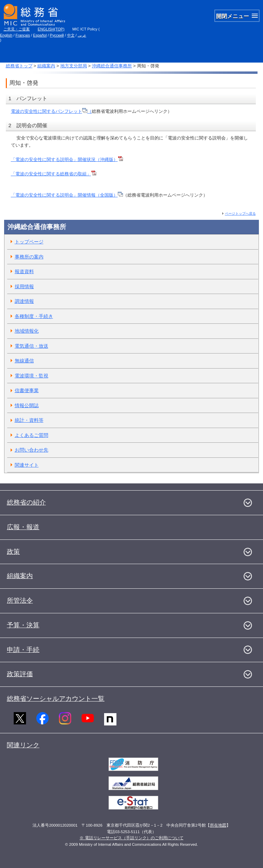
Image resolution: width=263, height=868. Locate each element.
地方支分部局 (74, 66)
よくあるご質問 (32, 435)
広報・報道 (23, 527)
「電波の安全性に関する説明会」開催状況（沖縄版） (64, 159)
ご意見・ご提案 (17, 29)
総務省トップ (19, 66)
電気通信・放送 (32, 346)
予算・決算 (23, 625)
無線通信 (24, 361)
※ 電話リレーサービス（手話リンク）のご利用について (131, 838)
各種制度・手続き (34, 316)
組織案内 (46, 66)
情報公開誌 (27, 405)
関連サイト (27, 465)
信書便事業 (27, 390)
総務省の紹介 (26, 502)
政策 (13, 552)
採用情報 (24, 286)
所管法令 (20, 600)
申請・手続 (23, 650)
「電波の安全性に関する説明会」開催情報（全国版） (67, 195)
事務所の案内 (29, 257)
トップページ (29, 242)
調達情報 (24, 301)
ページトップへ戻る (240, 213)
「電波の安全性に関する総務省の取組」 (54, 174)
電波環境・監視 (32, 376)
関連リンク (23, 745)
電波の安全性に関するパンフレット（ (51, 111)
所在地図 (218, 825)
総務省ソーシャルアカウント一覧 (56, 699)
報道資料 (24, 271)
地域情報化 (27, 331)
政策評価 (20, 674)
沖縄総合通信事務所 (112, 66)
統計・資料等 (29, 420)
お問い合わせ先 (32, 450)
